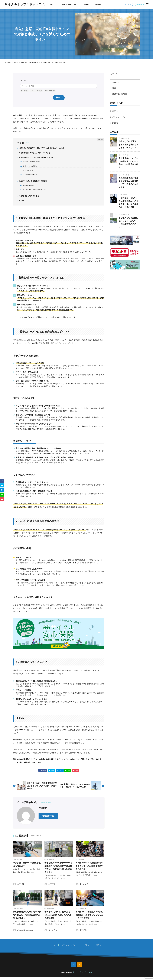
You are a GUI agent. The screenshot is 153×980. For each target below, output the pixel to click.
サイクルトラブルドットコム (25, 5)
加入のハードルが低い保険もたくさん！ (35, 192)
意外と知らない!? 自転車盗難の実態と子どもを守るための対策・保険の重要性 (42, 789)
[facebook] (2, 481)
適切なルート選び (28, 172)
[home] (73, 968)
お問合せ (85, 5)
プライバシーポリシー (68, 5)
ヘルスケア (115, 82)
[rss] (80, 968)
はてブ (61, 774)
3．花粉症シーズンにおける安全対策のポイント (36, 158)
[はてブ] (2, 490)
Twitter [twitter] (53, 774)
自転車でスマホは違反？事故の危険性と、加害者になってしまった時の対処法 (89, 918)
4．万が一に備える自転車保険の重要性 (33, 183)
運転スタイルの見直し (29, 167)
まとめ (20, 204)
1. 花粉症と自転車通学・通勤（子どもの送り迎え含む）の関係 (42, 148)
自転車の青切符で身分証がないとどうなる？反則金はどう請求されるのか (89, 869)
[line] (2, 495)
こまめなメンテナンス (29, 177)
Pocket (76, 774)
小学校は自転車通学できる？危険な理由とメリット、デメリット (129, 144)
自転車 (16, 62)
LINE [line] (69, 774)
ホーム (52, 5)
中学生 (39, 895)
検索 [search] (58, 98)
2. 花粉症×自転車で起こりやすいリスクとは (35, 153)
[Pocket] (2, 499)
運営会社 (98, 5)
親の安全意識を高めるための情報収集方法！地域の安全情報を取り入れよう (27, 918)
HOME (9, 62)
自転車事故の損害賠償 (65, 846)
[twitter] (2, 485)
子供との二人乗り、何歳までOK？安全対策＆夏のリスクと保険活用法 (58, 918)
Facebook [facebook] (44, 774)
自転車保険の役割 (28, 188)
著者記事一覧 (48, 819)
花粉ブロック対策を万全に (31, 163)
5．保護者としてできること (29, 199)
